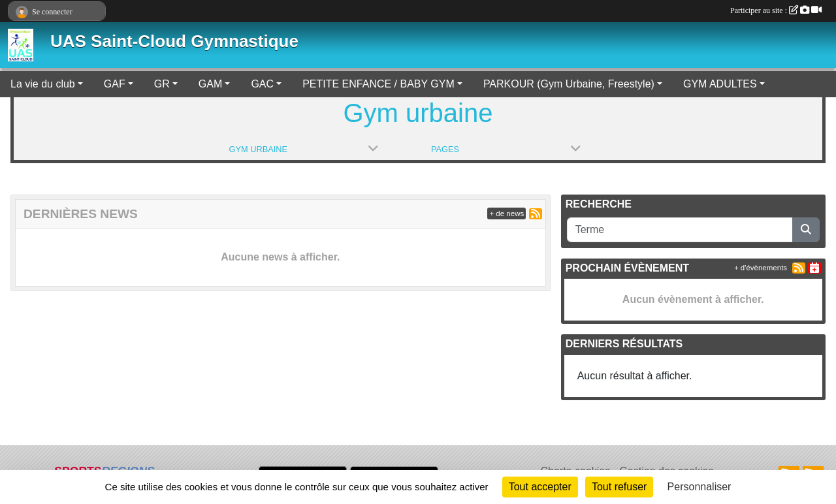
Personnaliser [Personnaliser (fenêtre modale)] (699, 487)
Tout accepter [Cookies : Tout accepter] (540, 487)
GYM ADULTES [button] (720, 84)
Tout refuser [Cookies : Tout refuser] (619, 487)
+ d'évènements (761, 268)
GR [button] (162, 84)
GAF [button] (115, 84)
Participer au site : (776, 10)
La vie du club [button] (43, 84)
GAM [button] (210, 84)
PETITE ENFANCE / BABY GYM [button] (378, 84)
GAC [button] (262, 84)
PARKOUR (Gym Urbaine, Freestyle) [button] (569, 84)
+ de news (506, 213)
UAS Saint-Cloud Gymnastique (174, 41)
